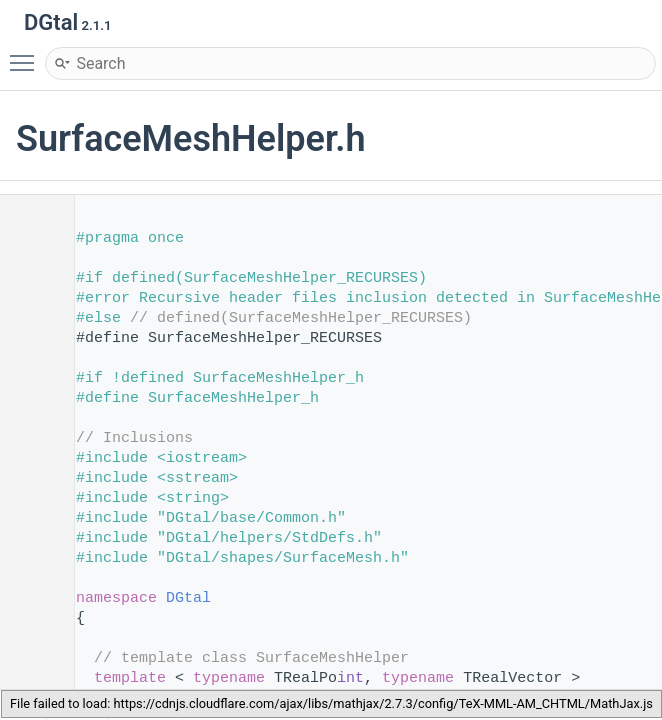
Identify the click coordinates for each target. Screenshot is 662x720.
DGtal (188, 598)
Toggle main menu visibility (27, 54)
